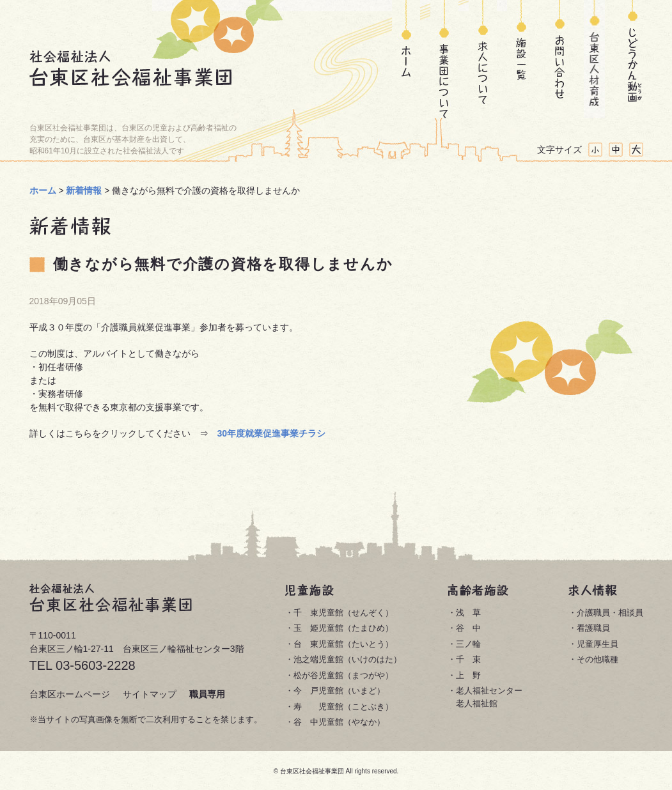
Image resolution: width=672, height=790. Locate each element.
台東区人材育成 (594, 59)
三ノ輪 (468, 644)
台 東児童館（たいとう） (343, 644)
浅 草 (468, 613)
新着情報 (84, 190)
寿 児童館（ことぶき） (343, 707)
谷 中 (468, 628)
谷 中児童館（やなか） (339, 722)
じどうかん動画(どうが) (633, 59)
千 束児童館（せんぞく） (343, 613)
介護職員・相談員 (610, 613)
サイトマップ (150, 694)
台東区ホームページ (70, 694)
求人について (483, 59)
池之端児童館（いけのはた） (348, 659)
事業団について (444, 59)
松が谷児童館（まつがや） (343, 675)
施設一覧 (521, 59)
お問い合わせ (556, 59)
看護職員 (593, 628)
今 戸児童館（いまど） (339, 691)
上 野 (468, 675)
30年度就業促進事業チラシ (272, 433)
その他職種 (598, 659)
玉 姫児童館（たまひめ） (343, 628)
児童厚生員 (598, 644)
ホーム (406, 59)
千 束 (468, 659)
